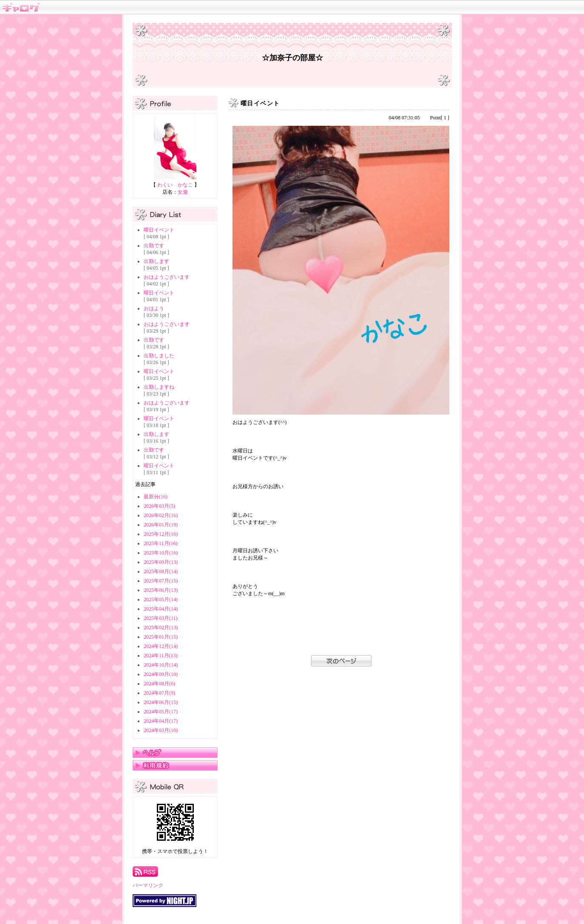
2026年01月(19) (161, 525)
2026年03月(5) (159, 506)
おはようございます (167, 277)
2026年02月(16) (161, 515)
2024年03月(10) (161, 730)
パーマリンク (148, 885)
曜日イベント (159, 230)
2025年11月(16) (161, 543)
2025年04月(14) (161, 609)
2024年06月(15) (161, 702)
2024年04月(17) (161, 721)
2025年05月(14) (161, 599)
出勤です (154, 246)
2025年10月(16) (161, 553)
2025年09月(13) (161, 562)
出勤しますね (159, 387)
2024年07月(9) (159, 693)
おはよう (154, 308)
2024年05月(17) (161, 712)
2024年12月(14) (161, 646)
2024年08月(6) (159, 684)
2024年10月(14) (161, 665)
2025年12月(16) (161, 534)
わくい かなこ (175, 185)
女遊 (183, 192)
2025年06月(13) (161, 590)
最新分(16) (156, 497)
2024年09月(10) (161, 674)
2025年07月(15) (161, 581)
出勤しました (159, 356)
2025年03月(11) (161, 618)
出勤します (156, 261)
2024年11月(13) (161, 656)
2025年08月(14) (161, 571)
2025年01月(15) (161, 637)
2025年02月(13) (161, 627)
